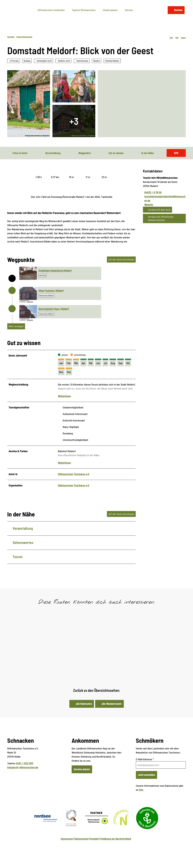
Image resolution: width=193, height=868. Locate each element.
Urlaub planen (110, 9)
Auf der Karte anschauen (121, 259)
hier (141, 795)
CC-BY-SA (30, 302)
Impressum (67, 844)
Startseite (11, 37)
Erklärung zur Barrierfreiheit (116, 844)
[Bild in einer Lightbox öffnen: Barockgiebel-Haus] (28, 312)
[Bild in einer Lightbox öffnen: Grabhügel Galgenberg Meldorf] (28, 273)
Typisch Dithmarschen (84, 9)
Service (129, 9)
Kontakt (94, 844)
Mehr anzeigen (16, 326)
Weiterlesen (64, 399)
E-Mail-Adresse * (145, 765)
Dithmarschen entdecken (51, 9)
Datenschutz (81, 844)
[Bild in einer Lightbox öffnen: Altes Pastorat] (28, 293)
